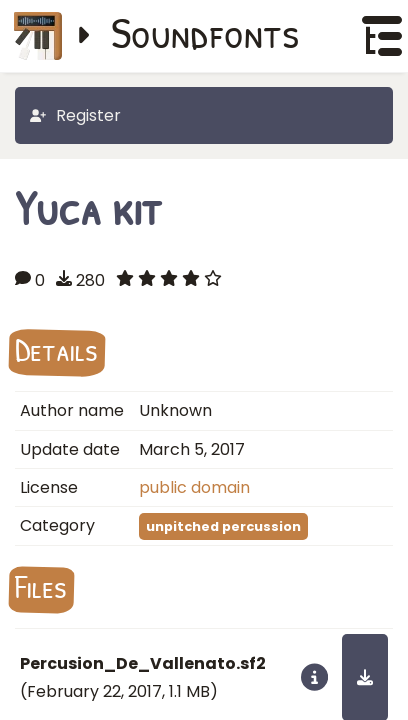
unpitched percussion (223, 526)
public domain (194, 487)
